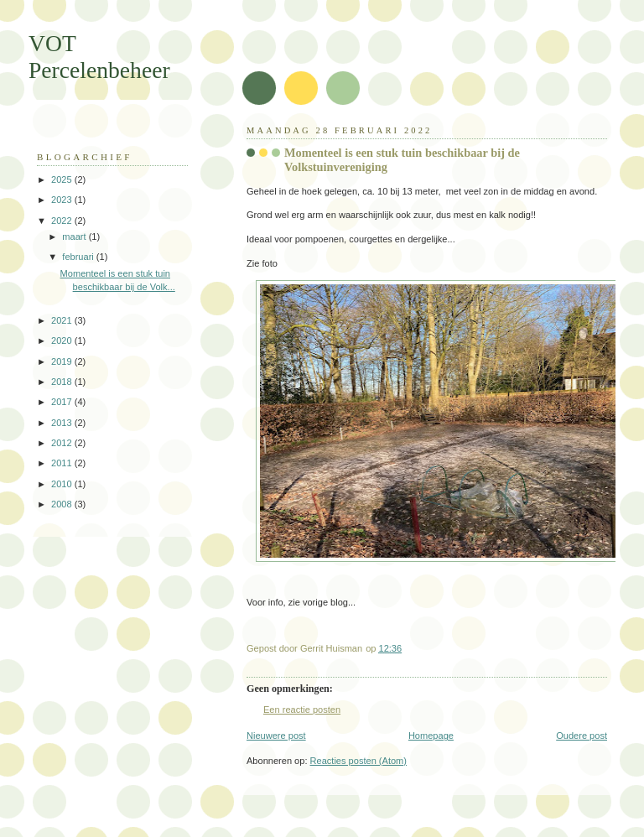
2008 (63, 504)
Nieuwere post (276, 736)
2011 (63, 463)
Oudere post (582, 736)
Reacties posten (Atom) (358, 761)
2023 (63, 200)
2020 (63, 341)
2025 (63, 179)
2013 (63, 423)
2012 (63, 443)
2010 (63, 484)
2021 (63, 320)
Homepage (431, 736)
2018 (63, 382)
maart (75, 237)
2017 (63, 402)
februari (79, 257)
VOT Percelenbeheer (99, 57)
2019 (63, 361)
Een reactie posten (302, 710)
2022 (63, 221)
